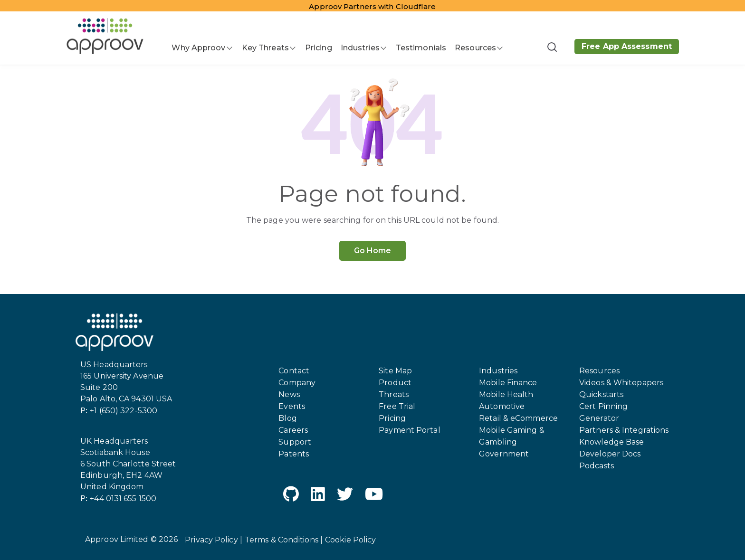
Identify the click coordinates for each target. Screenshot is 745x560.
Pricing (319, 48)
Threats (394, 394)
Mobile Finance (508, 383)
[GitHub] (291, 496)
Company (297, 383)
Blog (287, 418)
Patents (294, 454)
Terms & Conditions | (284, 540)
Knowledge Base (611, 442)
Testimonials (421, 48)
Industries (360, 48)
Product (395, 383)
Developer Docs (610, 454)
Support (295, 442)
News (289, 394)
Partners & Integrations (624, 430)
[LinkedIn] (318, 496)
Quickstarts (601, 394)
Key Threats (265, 48)
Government (504, 454)
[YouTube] (374, 496)
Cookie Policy (350, 540)
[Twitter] (345, 496)
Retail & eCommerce (518, 418)
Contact (294, 371)
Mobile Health (506, 394)
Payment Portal (409, 430)
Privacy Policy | (214, 540)
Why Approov (198, 48)
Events (292, 406)
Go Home (373, 251)
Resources (475, 48)
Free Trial (397, 406)
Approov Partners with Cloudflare (372, 6)
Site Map (395, 371)
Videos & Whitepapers (621, 383)
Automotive (502, 406)
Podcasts (597, 466)
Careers (293, 430)
